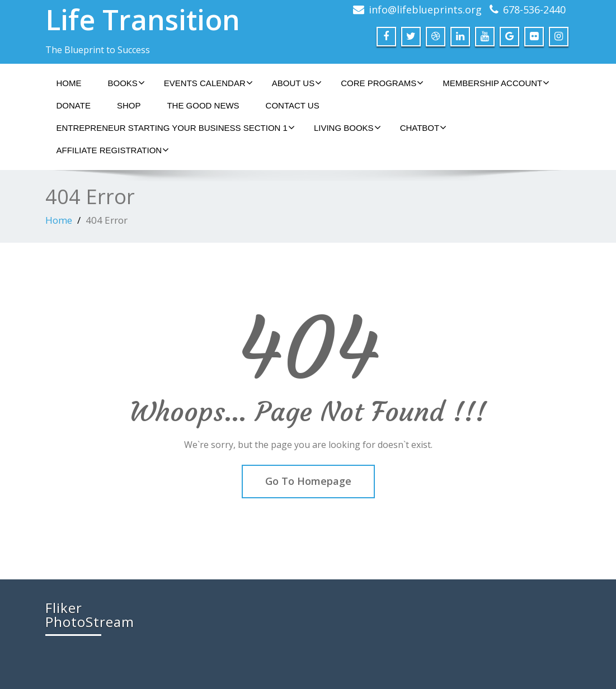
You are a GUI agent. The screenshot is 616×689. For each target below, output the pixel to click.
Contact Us (293, 105)
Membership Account (496, 83)
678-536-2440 (534, 10)
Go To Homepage (308, 481)
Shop (129, 105)
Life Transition (143, 20)
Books (126, 83)
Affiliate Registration (113, 150)
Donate (74, 105)
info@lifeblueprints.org (425, 10)
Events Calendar (208, 83)
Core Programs (382, 83)
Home (69, 83)
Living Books (347, 128)
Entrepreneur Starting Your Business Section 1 (176, 128)
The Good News (203, 105)
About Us (297, 83)
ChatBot (424, 128)
